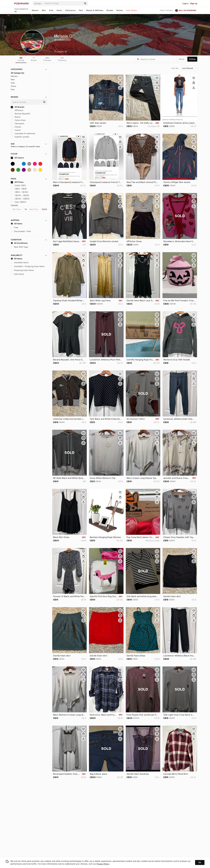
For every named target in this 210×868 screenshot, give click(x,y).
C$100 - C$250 (20, 195)
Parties (120, 10)
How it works (166, 10)
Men (44, 10)
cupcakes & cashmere (23, 133)
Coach (16, 130)
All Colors (17, 158)
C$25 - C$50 (19, 189)
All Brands (18, 107)
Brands (110, 10)
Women (35, 10)
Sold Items (17, 274)
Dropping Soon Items (22, 270)
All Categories (17, 73)
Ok (200, 862)
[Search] (63, 3)
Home (59, 10)
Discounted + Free (21, 231)
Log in (185, 3)
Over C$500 (19, 202)
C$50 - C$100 (19, 192)
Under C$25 (18, 185)
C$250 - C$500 (20, 199)
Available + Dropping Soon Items (28, 266)
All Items (17, 224)
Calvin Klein (18, 120)
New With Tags (19, 247)
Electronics (70, 10)
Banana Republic (21, 114)
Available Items (20, 262)
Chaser (16, 127)
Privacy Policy (103, 864)
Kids (51, 10)
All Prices (17, 182)
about (182, 59)
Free (15, 227)
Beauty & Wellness (95, 10)
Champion (17, 124)
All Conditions (19, 243)
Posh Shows (132, 10)
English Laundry (20, 137)
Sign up (194, 3)
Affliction (17, 110)
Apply (44, 209)
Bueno (16, 117)
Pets (81, 10)
